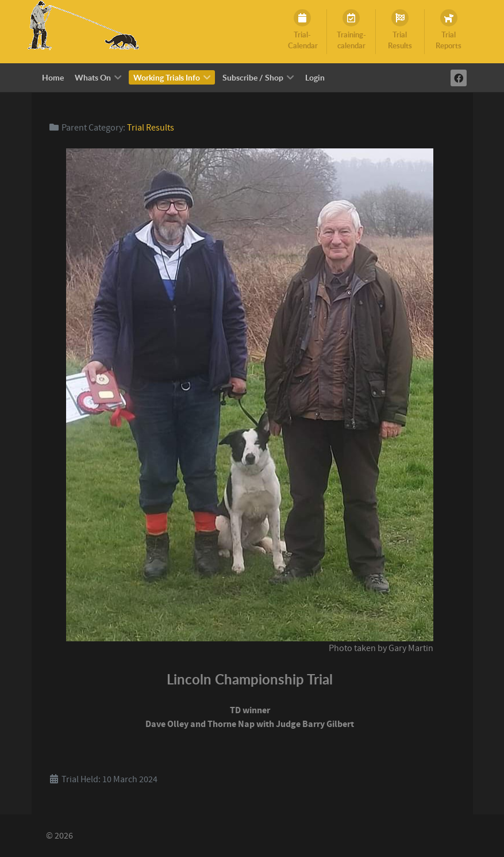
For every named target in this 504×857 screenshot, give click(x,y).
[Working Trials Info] (81, 25)
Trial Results (151, 128)
